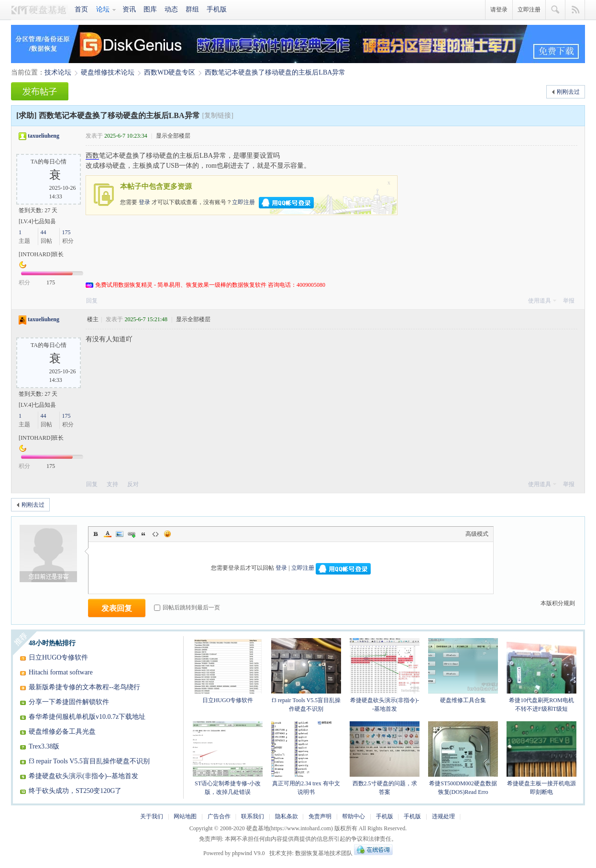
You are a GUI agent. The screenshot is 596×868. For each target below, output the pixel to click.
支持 (113, 484)
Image (120, 534)
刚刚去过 (568, 92)
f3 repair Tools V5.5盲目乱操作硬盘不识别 (89, 761)
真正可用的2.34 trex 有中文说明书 (306, 758)
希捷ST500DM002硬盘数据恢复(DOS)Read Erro (463, 758)
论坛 (103, 9)
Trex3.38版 (44, 746)
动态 (171, 9)
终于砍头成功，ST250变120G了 (75, 791)
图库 (150, 9)
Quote (143, 534)
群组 (192, 9)
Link (132, 534)
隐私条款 (287, 816)
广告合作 (219, 816)
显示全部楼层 (173, 136)
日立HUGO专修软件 (58, 657)
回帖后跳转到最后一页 (187, 608)
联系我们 (253, 816)
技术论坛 (58, 72)
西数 (92, 156)
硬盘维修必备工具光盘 (62, 732)
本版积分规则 (558, 603)
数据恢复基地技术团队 (324, 853)
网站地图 (185, 816)
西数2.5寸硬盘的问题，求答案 (385, 758)
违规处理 (443, 816)
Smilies (167, 534)
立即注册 (529, 10)
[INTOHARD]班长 (41, 254)
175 (66, 232)
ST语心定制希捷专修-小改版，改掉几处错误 (228, 758)
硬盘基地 (41, 10)
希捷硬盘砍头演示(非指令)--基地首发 (83, 776)
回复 (92, 301)
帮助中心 (353, 816)
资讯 (129, 9)
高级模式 (477, 534)
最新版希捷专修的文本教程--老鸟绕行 (84, 687)
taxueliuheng (44, 136)
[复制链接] (218, 115)
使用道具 (540, 301)
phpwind (242, 853)
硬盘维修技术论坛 (108, 72)
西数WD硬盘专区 (170, 72)
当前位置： (28, 72)
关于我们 (152, 816)
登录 (144, 202)
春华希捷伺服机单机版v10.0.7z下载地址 (87, 717)
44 (44, 232)
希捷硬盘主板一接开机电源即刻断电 (541, 758)
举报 (569, 301)
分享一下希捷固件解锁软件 (69, 702)
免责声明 (320, 816)
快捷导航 (575, 10)
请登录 (499, 10)
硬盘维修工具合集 (463, 671)
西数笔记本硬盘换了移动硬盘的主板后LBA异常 (275, 72)
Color (108, 534)
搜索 (556, 10)
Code (155, 534)
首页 (81, 9)
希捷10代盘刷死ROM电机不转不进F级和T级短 (541, 675)
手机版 (217, 9)
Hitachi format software (61, 672)
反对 (133, 484)
